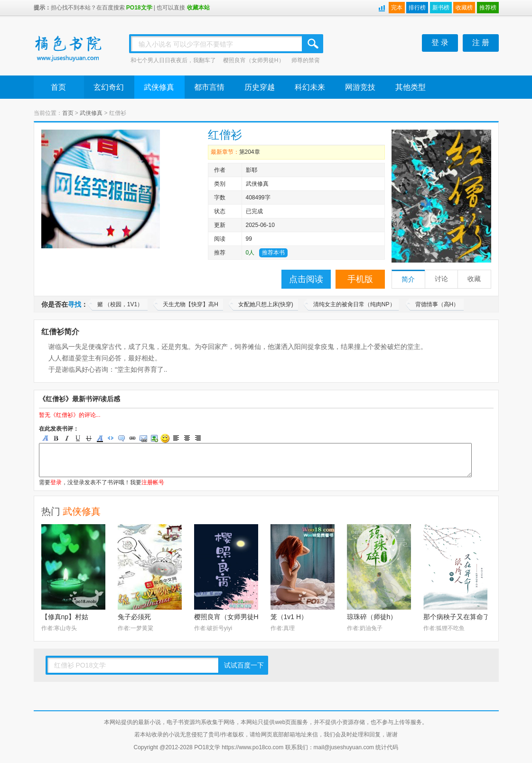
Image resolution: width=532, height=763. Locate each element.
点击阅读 (306, 279)
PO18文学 (139, 8)
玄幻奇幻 (109, 87)
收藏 (474, 279)
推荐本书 (273, 253)
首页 (58, 87)
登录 (56, 482)
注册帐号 (153, 482)
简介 (408, 279)
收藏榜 (464, 8)
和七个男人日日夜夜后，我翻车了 (173, 60)
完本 (397, 8)
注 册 (481, 42)
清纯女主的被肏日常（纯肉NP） (354, 304)
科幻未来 (310, 87)
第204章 (250, 152)
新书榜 (441, 8)
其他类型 (411, 87)
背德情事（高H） (437, 304)
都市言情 (209, 87)
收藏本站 (198, 8)
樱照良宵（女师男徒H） (254, 60)
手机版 (360, 279)
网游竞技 (360, 87)
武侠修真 (159, 87)
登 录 (440, 42)
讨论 (441, 279)
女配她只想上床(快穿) (266, 304)
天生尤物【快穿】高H (191, 304)
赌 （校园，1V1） (120, 304)
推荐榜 (488, 8)
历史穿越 (260, 87)
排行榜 (417, 8)
